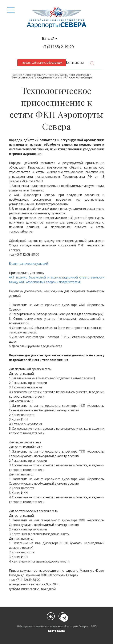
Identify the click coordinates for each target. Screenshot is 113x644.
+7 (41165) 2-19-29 (58, 47)
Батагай (50, 39)
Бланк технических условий (28, 264)
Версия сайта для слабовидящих (42, 63)
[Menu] (11, 10)
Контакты (75, 62)
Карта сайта (56, 631)
